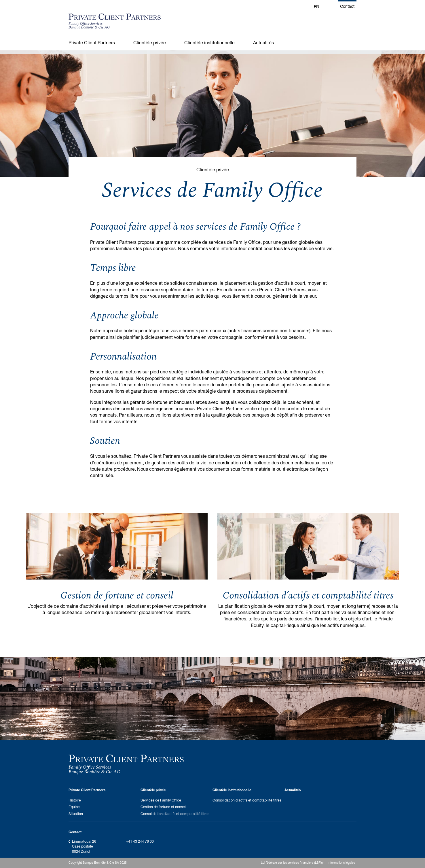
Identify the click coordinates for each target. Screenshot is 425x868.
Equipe (74, 807)
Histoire (75, 800)
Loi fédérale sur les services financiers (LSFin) (292, 863)
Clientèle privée (150, 42)
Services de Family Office (161, 800)
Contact (347, 6)
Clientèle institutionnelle (209, 42)
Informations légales (341, 863)
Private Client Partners (92, 42)
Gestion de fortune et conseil (117, 596)
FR (316, 6)
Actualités (263, 42)
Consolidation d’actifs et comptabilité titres (308, 596)
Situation (76, 814)
